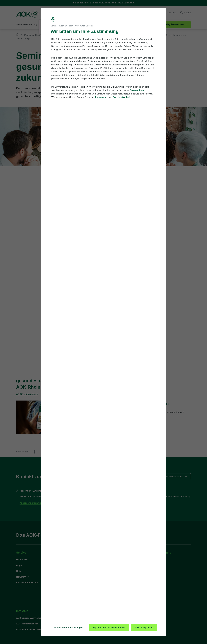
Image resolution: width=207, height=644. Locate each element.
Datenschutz (137, 90)
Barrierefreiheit (122, 97)
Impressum (101, 97)
